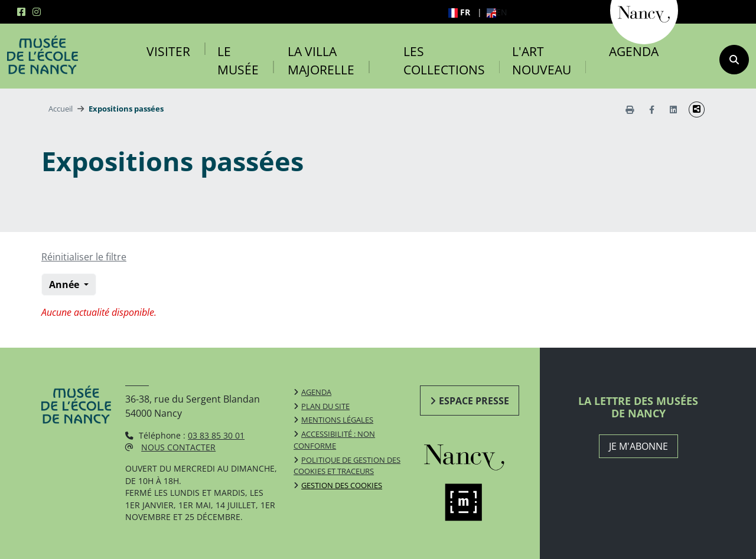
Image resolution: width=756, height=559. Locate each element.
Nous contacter (178, 447)
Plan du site (325, 406)
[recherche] (734, 60)
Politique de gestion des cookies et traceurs (347, 466)
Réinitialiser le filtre (84, 257)
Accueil (61, 109)
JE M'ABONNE (638, 446)
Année (65, 285)
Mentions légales (337, 420)
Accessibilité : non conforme (334, 440)
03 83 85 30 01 (216, 435)
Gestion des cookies (342, 485)
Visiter (168, 51)
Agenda (634, 51)
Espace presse (474, 401)
